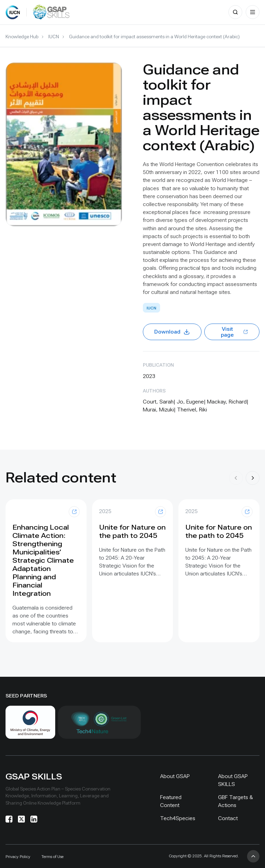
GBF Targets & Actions (235, 801)
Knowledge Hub (22, 37)
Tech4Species (178, 818)
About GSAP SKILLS (233, 780)
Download (172, 332)
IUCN (54, 37)
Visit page (234, 332)
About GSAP (175, 776)
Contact (228, 818)
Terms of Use (52, 857)
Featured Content (171, 801)
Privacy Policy (18, 857)
